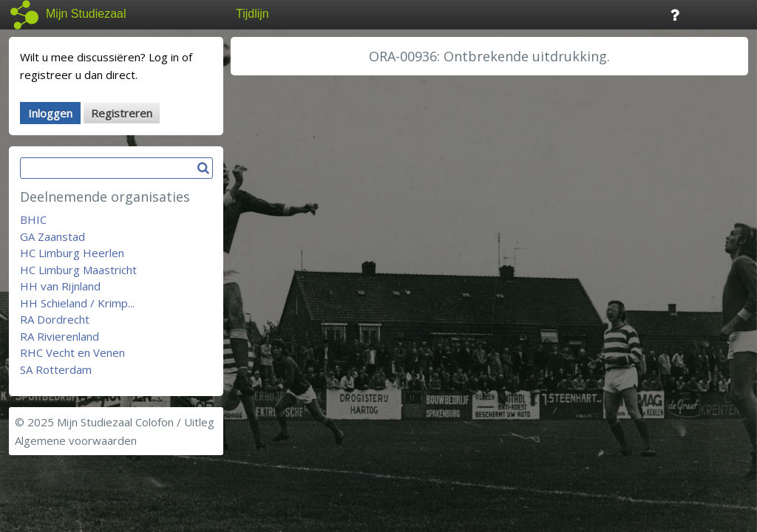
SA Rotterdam (56, 369)
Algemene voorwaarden (76, 440)
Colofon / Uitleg (175, 422)
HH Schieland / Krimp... (77, 303)
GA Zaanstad (52, 236)
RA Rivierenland (60, 336)
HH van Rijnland (60, 286)
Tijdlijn (252, 14)
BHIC (33, 219)
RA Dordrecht (55, 319)
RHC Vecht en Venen (72, 352)
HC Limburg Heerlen (72, 253)
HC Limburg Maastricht (78, 270)
